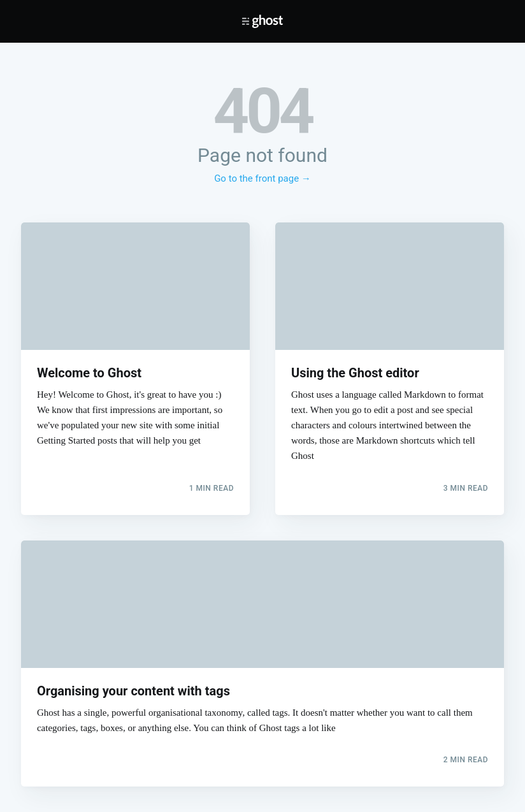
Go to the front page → (262, 178)
